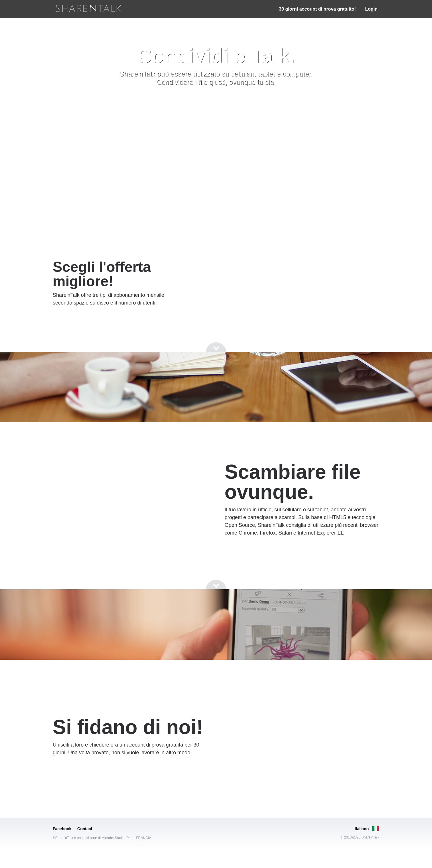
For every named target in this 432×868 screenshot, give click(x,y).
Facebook (62, 829)
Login (371, 9)
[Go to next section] (216, 102)
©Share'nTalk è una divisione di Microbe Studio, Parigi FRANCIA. (102, 838)
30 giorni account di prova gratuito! (317, 9)
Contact (85, 829)
